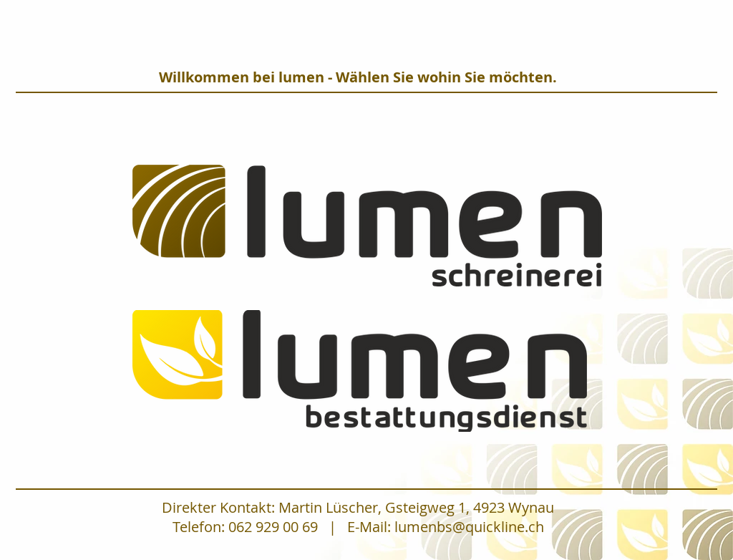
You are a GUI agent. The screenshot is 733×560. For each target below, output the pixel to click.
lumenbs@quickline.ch (469, 527)
